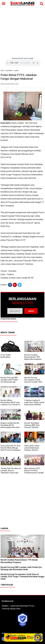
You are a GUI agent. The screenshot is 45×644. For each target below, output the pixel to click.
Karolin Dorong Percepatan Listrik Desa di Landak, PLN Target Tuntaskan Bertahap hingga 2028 (34, 382)
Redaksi (5, 606)
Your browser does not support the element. (23, 63)
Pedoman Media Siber (11, 609)
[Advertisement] (22, 32)
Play (38, 637)
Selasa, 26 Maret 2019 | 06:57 (10, 84)
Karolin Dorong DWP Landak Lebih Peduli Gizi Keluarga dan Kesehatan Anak (9, 381)
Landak (16, 71)
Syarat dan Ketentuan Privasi (22, 606)
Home (2, 71)
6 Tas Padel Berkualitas (6, 356)
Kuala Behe (9, 71)
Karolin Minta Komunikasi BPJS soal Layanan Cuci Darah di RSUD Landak (10, 404)
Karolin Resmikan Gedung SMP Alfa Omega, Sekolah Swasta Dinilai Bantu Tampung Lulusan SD (33, 427)
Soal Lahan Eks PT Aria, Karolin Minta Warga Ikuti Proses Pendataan (11, 448)
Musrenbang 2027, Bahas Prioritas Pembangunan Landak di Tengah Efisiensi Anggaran (34, 473)
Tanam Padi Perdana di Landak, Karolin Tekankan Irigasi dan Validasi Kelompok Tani (11, 472)
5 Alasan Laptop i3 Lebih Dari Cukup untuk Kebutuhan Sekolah (34, 402)
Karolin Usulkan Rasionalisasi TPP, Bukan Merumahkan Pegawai (33, 358)
